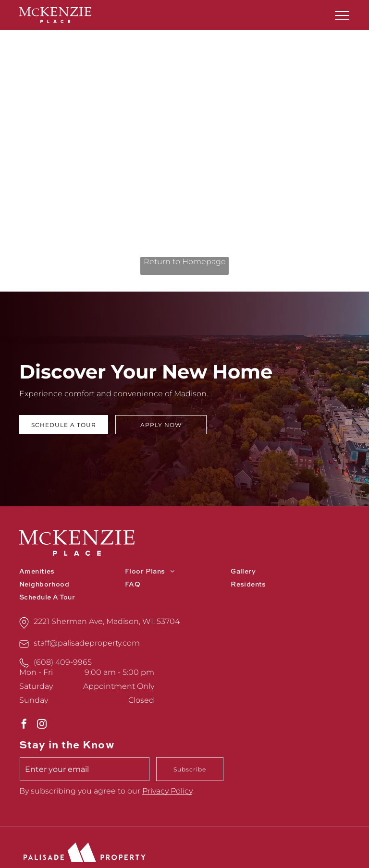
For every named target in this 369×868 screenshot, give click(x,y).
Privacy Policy (167, 791)
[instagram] (42, 725)
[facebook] (24, 725)
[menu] (342, 15)
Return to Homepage (185, 262)
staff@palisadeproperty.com (87, 643)
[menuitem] (72, 572)
